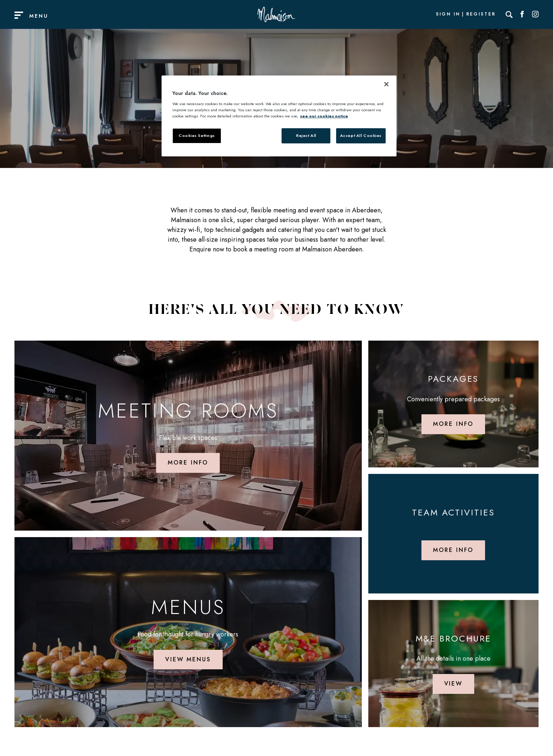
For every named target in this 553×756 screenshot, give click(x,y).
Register (481, 14)
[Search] (509, 14)
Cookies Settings (197, 135)
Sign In (448, 14)
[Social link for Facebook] (522, 14)
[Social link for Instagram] (535, 14)
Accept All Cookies (361, 135)
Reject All (306, 135)
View (454, 684)
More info (188, 463)
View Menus (188, 659)
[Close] (386, 84)
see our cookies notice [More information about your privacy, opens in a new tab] (324, 116)
